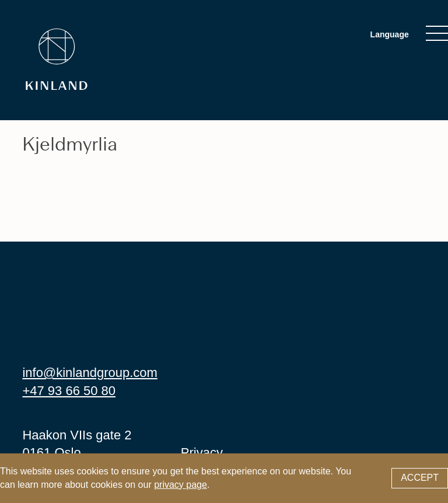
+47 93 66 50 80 (69, 391)
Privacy (202, 453)
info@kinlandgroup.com (90, 373)
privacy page (181, 485)
